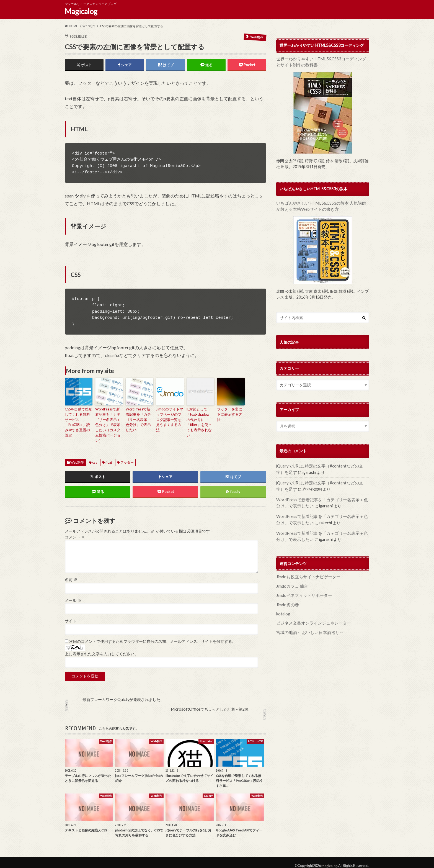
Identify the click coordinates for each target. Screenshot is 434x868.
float (109, 456)
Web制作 (77, 456)
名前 (71, 574)
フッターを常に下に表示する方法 (230, 412)
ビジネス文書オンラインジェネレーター (311, 618)
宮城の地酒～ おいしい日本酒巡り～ (308, 627)
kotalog (283, 609)
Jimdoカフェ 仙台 (291, 582)
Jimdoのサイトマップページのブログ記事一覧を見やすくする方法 (169, 417)
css (95, 456)
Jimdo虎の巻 (287, 600)
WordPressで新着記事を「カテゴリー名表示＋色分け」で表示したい (139, 417)
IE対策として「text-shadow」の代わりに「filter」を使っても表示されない (200, 419)
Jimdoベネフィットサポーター (303, 591)
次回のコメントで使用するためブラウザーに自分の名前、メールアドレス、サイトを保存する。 (153, 636)
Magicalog (81, 11)
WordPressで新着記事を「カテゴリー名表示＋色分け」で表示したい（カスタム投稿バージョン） (109, 422)
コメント (75, 531)
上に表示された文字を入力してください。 (102, 648)
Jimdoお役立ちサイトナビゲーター (307, 573)
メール (73, 594)
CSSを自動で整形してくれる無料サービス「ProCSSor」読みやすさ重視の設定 (78, 419)
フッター (127, 456)
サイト (71, 615)
